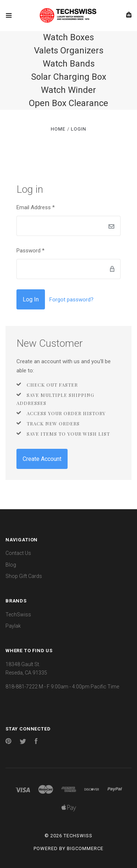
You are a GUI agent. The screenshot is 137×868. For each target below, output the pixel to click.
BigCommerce (85, 848)
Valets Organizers (69, 50)
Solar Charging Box (69, 77)
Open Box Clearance (68, 103)
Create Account (42, 459)
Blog (11, 565)
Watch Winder (68, 90)
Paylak (13, 626)
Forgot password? (71, 300)
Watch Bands (69, 64)
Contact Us (18, 553)
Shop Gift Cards (24, 576)
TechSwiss (18, 615)
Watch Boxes (68, 37)
